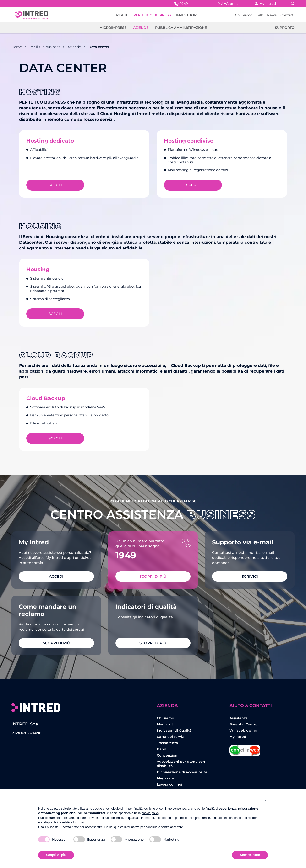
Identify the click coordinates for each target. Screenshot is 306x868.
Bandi (162, 749)
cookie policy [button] (150, 813)
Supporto (285, 28)
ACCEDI (56, 576)
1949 (181, 3)
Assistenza (239, 718)
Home (17, 47)
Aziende (141, 28)
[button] (265, 800)
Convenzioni (168, 755)
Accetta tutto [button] (250, 855)
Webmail (229, 4)
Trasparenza (167, 743)
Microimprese (113, 28)
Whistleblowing (243, 730)
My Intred (265, 4)
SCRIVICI (250, 576)
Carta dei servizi (171, 737)
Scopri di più (153, 576)
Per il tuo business (45, 47)
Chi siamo (165, 718)
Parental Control (244, 724)
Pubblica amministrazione (181, 28)
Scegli (55, 185)
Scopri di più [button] (56, 855)
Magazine (165, 778)
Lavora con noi (169, 784)
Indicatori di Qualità (174, 730)
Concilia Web (245, 749)
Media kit (165, 724)
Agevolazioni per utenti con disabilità (181, 764)
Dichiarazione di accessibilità (182, 772)
